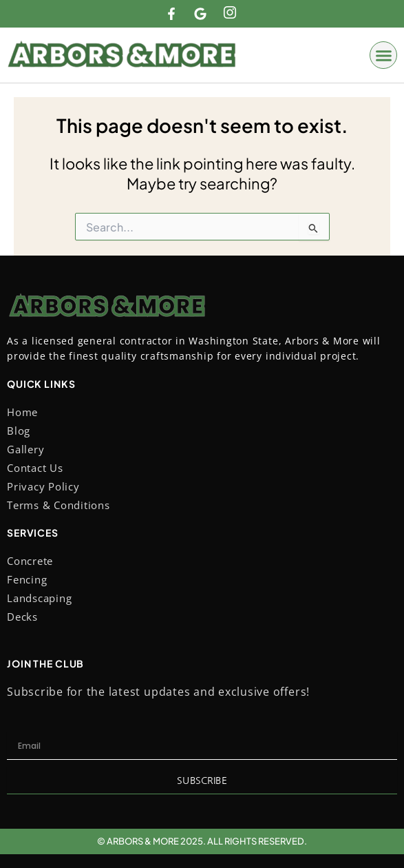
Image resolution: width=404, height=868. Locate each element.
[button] (383, 55)
